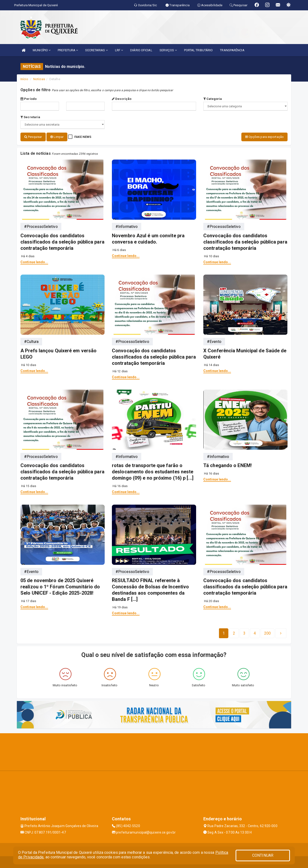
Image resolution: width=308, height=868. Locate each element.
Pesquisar (33, 137)
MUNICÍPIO (42, 50)
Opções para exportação (264, 137)
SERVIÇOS (168, 50)
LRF (119, 50)
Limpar (57, 137)
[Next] (267, 633)
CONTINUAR (263, 855)
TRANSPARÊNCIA (232, 50)
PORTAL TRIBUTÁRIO (199, 50)
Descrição (122, 99)
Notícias (39, 79)
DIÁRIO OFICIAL (141, 50)
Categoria (213, 99)
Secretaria (30, 117)
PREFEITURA (68, 50)
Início (24, 79)
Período (29, 99)
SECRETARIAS (96, 50)
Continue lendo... (34, 262)
